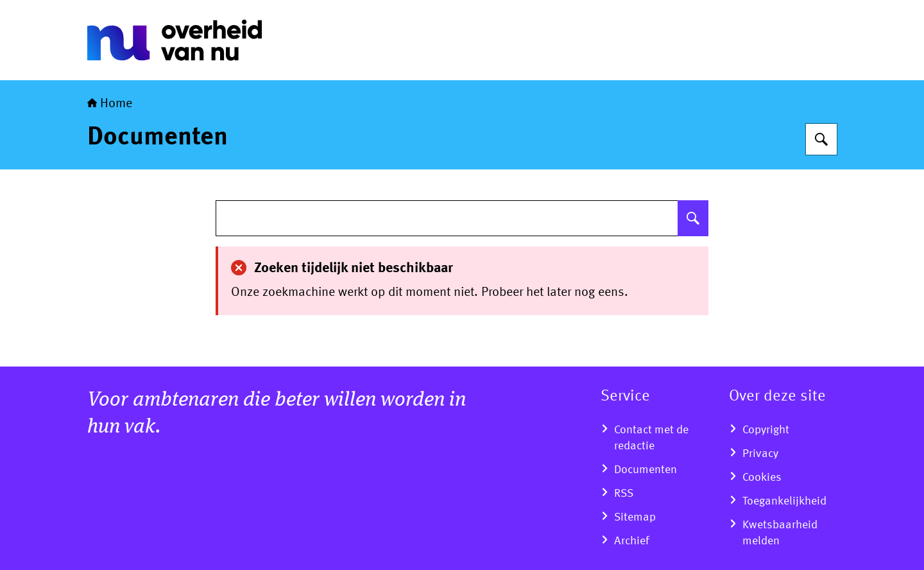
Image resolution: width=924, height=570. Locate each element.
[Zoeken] (821, 139)
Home (110, 104)
